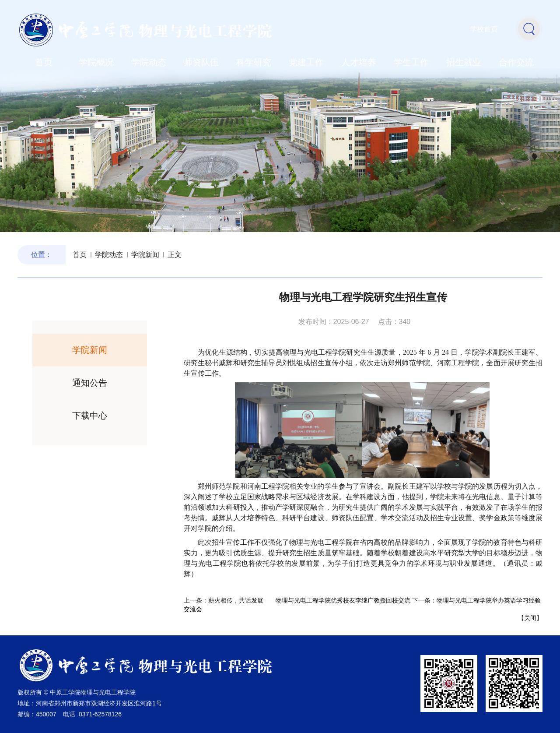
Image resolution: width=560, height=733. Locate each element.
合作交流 (516, 62)
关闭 (530, 618)
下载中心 (90, 416)
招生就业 (464, 62)
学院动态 (149, 62)
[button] (529, 28)
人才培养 (359, 62)
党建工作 (306, 62)
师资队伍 (201, 62)
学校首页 (484, 29)
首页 (44, 62)
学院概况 (96, 62)
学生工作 (411, 62)
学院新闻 (145, 255)
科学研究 (254, 62)
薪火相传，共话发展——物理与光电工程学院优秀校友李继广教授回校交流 (309, 600)
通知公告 (90, 383)
